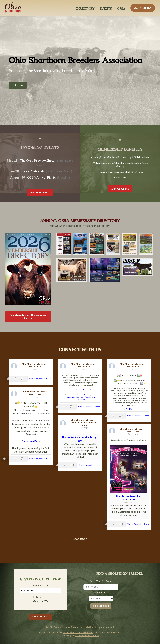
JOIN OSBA (143, 7)
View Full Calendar (40, 192)
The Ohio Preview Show (37, 160)
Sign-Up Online (120, 189)
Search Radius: (101, 593)
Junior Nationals (33, 171)
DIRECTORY (85, 8)
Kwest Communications (87, 635)
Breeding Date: (40, 585)
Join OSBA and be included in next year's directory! (80, 226)
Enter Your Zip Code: (101, 581)
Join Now (18, 85)
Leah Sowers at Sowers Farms (78, 632)
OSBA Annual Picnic (41, 177)
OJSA (121, 8)
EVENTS (106, 8)
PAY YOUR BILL (40, 617)
